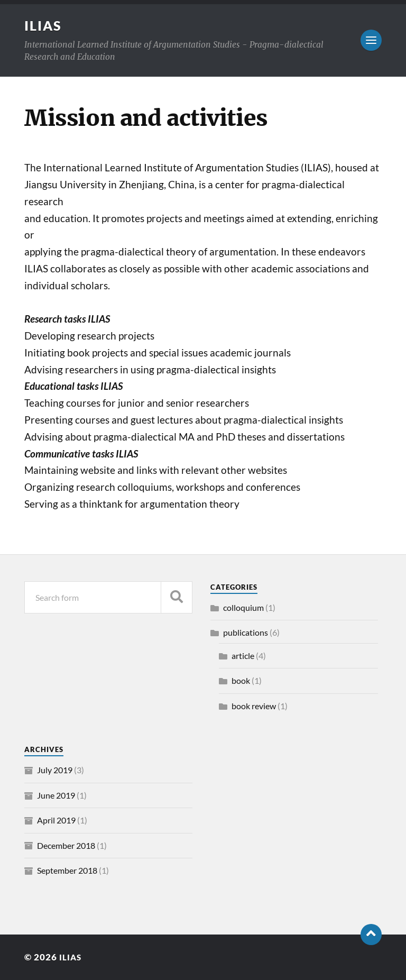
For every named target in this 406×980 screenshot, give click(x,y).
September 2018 (67, 870)
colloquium (243, 607)
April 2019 (56, 820)
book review (254, 706)
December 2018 (66, 845)
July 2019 (55, 770)
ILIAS (44, 25)
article (243, 656)
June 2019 (56, 795)
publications (246, 632)
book (241, 680)
